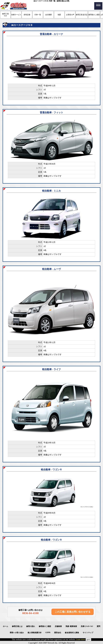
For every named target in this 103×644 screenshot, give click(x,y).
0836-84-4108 (31, 613)
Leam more (81, 639)
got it (88, 640)
